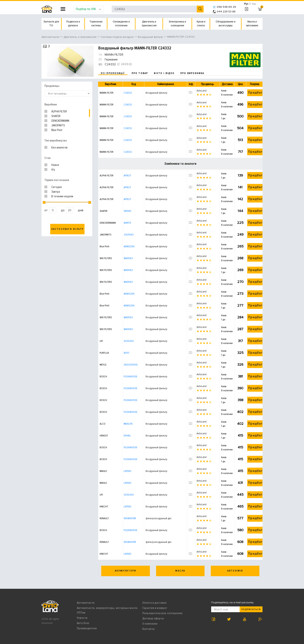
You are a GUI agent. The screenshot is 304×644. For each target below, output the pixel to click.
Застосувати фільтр (67, 229)
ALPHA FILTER (59, 111)
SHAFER (56, 116)
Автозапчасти (86, 603)
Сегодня (57, 187)
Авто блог (83, 623)
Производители (87, 628)
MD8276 (128, 424)
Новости (82, 618)
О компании (150, 624)
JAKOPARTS (58, 125)
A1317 (126, 353)
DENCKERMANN (60, 121)
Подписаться (251, 609)
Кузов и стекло (201, 24)
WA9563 (128, 258)
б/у (53, 170)
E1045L (127, 436)
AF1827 (127, 175)
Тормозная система (96, 24)
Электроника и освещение (177, 24)
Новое (55, 165)
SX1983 (127, 211)
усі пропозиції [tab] (113, 73)
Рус (246, 4)
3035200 (129, 341)
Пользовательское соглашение (162, 613)
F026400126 (130, 376)
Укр (254, 4)
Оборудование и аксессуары (225, 24)
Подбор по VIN (89, 9)
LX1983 (127, 471)
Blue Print (57, 130)
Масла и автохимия (252, 24)
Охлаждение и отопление (121, 24)
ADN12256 (129, 246)
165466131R (130, 518)
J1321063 (129, 235)
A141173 (127, 223)
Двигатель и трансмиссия (149, 24)
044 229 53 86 (224, 12)
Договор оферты (153, 618)
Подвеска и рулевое (73, 24)
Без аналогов (59, 147)
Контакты (149, 629)
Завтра (56, 192)
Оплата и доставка (154, 603)
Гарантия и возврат (155, 608)
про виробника (192, 73)
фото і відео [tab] (164, 73)
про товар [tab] (140, 73)
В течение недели (62, 196)
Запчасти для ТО (51, 24)
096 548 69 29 (224, 7)
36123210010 (131, 365)
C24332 (128, 93)
